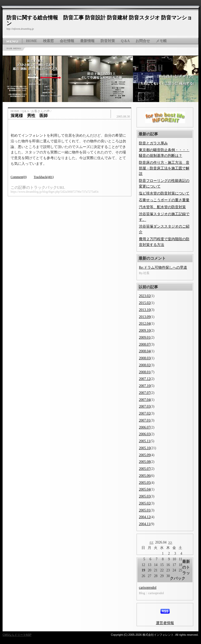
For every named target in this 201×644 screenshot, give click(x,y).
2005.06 (145, 476)
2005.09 (145, 455)
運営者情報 (165, 623)
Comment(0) (19, 177)
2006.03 (145, 434)
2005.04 (145, 489)
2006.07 (145, 427)
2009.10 (145, 331)
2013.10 (145, 310)
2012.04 (145, 324)
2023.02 (145, 296)
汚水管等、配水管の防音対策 (162, 207)
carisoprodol (148, 588)
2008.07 (145, 344)
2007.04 (145, 400)
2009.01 (145, 337)
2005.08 (145, 462)
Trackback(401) (44, 177)
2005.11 (145, 441)
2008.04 (145, 351)
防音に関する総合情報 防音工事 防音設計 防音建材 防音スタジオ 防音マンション (99, 20)
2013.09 (145, 317)
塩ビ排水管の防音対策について (164, 193)
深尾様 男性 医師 (29, 116)
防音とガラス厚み (153, 143)
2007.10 (145, 386)
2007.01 (145, 420)
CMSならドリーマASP (17, 635)
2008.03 (145, 358)
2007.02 (145, 413)
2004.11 (145, 524)
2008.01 (145, 372)
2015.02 (145, 303)
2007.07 (145, 393)
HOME (32, 41)
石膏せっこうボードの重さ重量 (164, 200)
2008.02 (145, 365)
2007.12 (145, 379)
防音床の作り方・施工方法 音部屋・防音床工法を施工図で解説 (164, 168)
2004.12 (145, 517)
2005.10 (145, 448)
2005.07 (145, 469)
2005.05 (145, 483)
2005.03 (145, 496)
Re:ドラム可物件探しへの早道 (163, 267)
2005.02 (145, 503)
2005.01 (145, 510)
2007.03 (145, 406)
